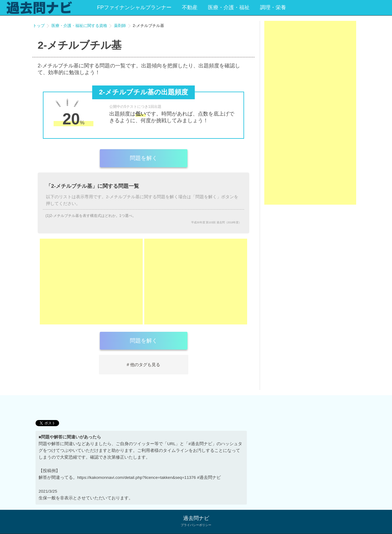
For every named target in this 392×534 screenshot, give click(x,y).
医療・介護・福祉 (229, 8)
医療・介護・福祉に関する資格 (79, 26)
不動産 (190, 8)
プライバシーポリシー (196, 525)
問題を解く (144, 158)
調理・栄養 (273, 8)
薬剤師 (120, 26)
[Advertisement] (91, 282)
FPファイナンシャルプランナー (134, 8)
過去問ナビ (196, 518)
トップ (39, 26)
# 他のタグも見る (144, 365)
